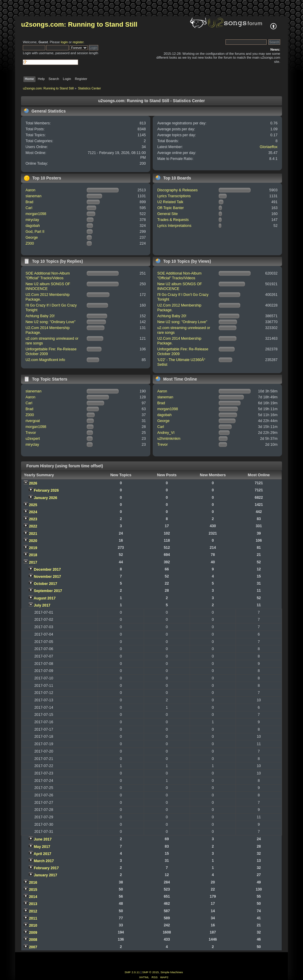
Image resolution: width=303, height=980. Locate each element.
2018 (33, 555)
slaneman (33, 196)
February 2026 (46, 490)
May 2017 (42, 847)
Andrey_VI (166, 433)
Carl (29, 208)
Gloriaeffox (269, 147)
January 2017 (45, 875)
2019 (33, 548)
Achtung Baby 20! (40, 316)
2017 (33, 562)
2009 (33, 933)
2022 (33, 526)
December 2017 (47, 570)
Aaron (30, 190)
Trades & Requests (173, 220)
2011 (33, 918)
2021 (33, 534)
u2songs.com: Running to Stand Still (79, 24)
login (64, 42)
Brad (29, 202)
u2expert (33, 439)
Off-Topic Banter (170, 208)
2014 (33, 897)
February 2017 (46, 868)
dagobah (33, 226)
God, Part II (35, 232)
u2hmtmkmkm (169, 439)
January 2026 (45, 498)
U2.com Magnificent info (45, 360)
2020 (33, 541)
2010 (33, 926)
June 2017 (43, 839)
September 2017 (48, 591)
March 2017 (44, 861)
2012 (33, 911)
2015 (33, 890)
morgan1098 (36, 214)
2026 (33, 483)
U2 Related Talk (170, 202)
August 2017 (45, 598)
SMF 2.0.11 (132, 972)
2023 (33, 519)
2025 (33, 505)
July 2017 (42, 605)
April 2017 (43, 854)
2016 (33, 883)
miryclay (32, 220)
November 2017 (47, 577)
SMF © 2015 (151, 972)
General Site (167, 214)
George (32, 238)
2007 (33, 947)
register (78, 42)
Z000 (30, 243)
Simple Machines (172, 972)
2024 (33, 512)
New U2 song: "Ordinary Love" (50, 322)
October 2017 (45, 584)
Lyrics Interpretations (174, 226)
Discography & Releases (177, 190)
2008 (33, 940)
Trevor (31, 433)
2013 (33, 904)
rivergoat (33, 421)
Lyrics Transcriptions (174, 196)
